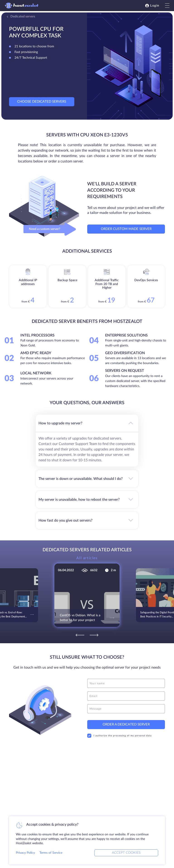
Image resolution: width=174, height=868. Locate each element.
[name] (126, 683)
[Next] (94, 635)
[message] (126, 709)
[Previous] (80, 635)
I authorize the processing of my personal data (119, 736)
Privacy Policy (25, 853)
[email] (126, 696)
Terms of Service (51, 853)
